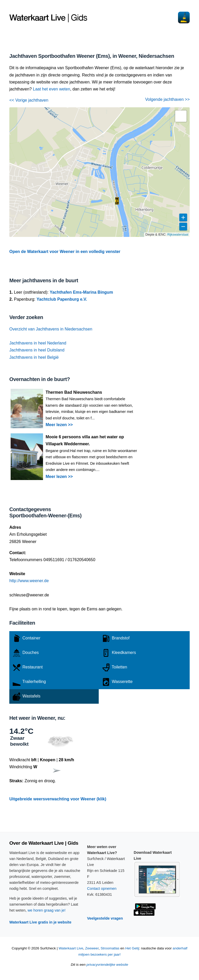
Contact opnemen (102, 889)
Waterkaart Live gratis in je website (40, 922)
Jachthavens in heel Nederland (38, 343)
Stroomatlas (110, 948)
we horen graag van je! (46, 910)
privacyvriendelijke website (107, 965)
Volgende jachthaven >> (167, 99)
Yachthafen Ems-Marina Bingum (81, 292)
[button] (117, 201)
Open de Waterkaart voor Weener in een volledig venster (65, 252)
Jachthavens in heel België (34, 357)
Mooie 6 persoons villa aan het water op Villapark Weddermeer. (85, 440)
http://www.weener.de (29, 581)
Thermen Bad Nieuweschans (74, 392)
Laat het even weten (52, 89)
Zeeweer (92, 948)
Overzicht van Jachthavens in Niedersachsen (51, 329)
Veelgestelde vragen (105, 918)
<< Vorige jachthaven (29, 100)
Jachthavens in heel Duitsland (37, 350)
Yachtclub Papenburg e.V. (62, 299)
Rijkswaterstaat (178, 235)
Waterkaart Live (71, 948)
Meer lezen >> (59, 425)
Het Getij (132, 948)
